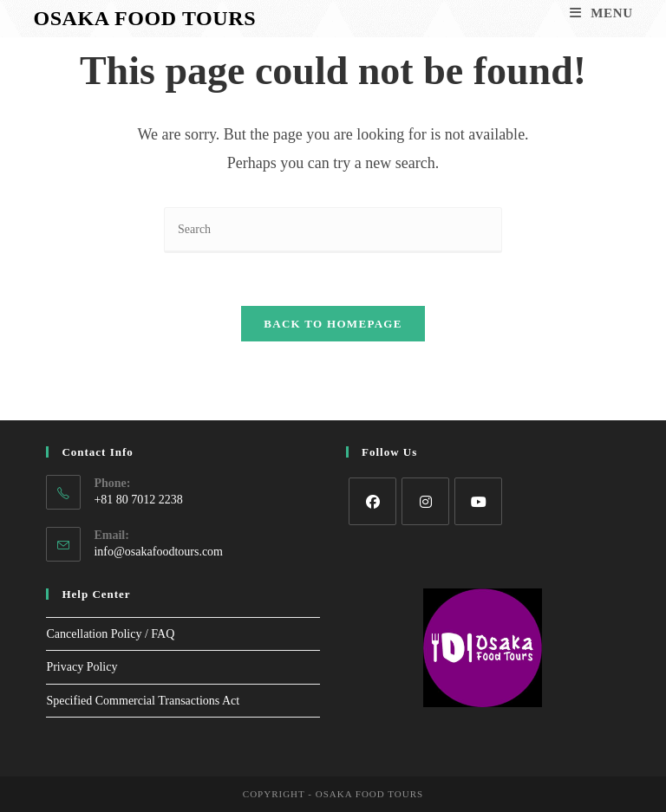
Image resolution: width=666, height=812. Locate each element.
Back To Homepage (333, 324)
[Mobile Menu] (601, 13)
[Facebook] (372, 501)
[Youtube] (478, 501)
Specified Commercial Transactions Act (143, 701)
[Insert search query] (333, 230)
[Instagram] (425, 501)
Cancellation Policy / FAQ (110, 634)
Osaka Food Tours (144, 18)
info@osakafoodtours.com (158, 552)
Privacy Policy (82, 667)
